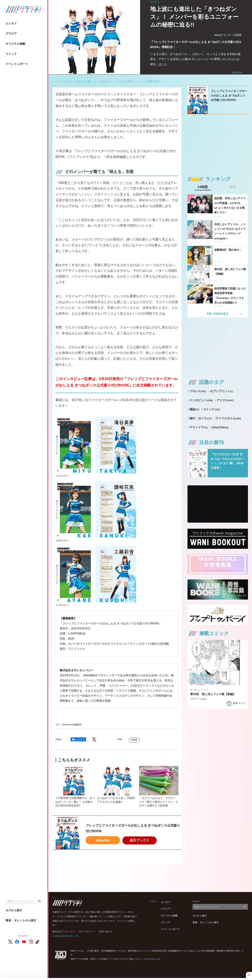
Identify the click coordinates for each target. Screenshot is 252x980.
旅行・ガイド (201, 418)
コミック (11, 54)
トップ (56, 81)
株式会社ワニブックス (64, 931)
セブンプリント (221, 391)
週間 (233, 187)
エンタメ (11, 23)
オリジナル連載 (15, 44)
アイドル (225, 400)
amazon (103, 840)
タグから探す (14, 910)
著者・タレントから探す (21, 920)
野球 (135, 740)
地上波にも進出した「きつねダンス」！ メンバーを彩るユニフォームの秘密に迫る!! (118, 81)
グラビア (11, 33)
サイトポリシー (87, 931)
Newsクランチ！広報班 (228, 35)
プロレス (198, 391)
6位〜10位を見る (218, 314)
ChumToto (220, 427)
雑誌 (194, 409)
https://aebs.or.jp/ (152, 959)
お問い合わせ (105, 931)
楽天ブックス (140, 840)
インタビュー (201, 400)
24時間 (203, 187)
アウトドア (199, 427)
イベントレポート (17, 64)
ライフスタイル (228, 418)
